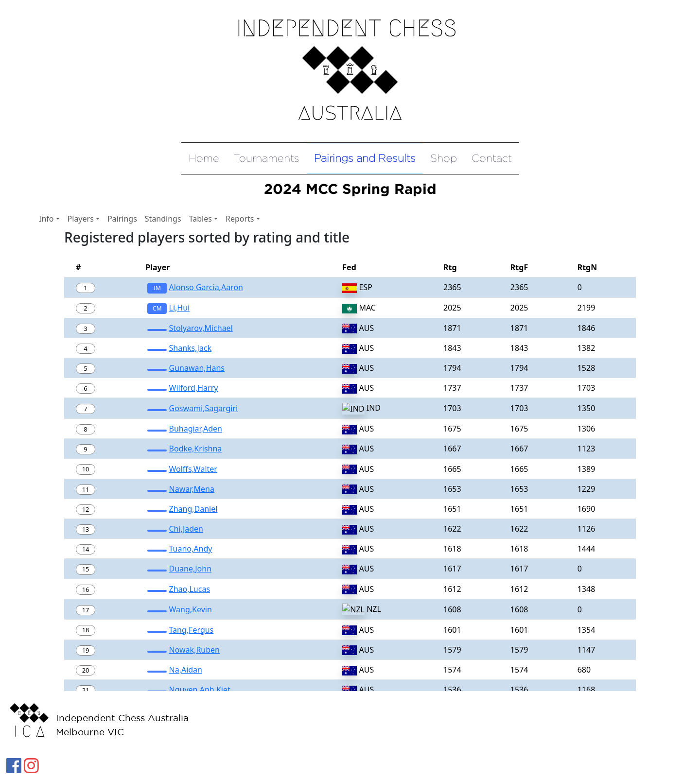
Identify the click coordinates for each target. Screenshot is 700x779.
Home (204, 158)
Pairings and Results (365, 158)
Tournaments (267, 158)
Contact (492, 158)
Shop (444, 158)
